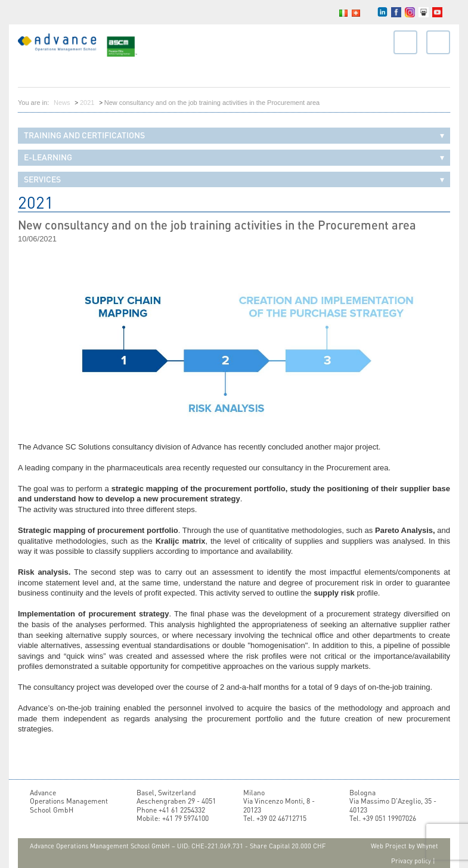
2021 (87, 103)
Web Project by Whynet (405, 846)
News (62, 103)
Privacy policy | (413, 861)
